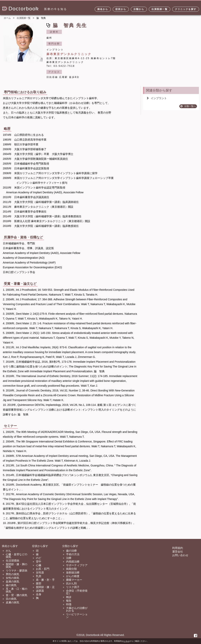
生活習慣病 (12, 561)
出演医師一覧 (160, 9)
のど (39, 558)
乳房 (39, 576)
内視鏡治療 (73, 562)
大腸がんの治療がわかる (77, 609)
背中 (39, 562)
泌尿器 (40, 591)
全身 (39, 594)
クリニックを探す (186, 9)
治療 (69, 558)
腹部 (39, 583)
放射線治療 (73, 572)
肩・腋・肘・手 (45, 580)
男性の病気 (12, 574)
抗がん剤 (71, 583)
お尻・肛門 (43, 569)
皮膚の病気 (12, 602)
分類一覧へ (188, 106)
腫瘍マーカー (74, 580)
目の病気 (11, 599)
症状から (121, 9)
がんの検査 (73, 576)
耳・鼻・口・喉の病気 (17, 590)
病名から (103, 9)
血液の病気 (12, 581)
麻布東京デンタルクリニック (69, 54)
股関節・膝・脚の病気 (17, 566)
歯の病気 (11, 585)
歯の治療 (71, 551)
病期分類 (71, 569)
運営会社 (178, 552)
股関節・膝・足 (45, 587)
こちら (127, 641)
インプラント (157, 98)
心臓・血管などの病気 (17, 556)
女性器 (40, 572)
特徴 (69, 604)
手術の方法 (73, 554)
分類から (139, 9)
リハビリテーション (77, 616)
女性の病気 (12, 578)
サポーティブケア (77, 565)
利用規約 (178, 548)
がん (8, 551)
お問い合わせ (180, 555)
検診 (69, 597)
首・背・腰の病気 (17, 595)
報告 (69, 601)
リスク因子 (73, 587)
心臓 (39, 565)
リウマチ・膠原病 (17, 571)
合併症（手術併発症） (77, 592)
